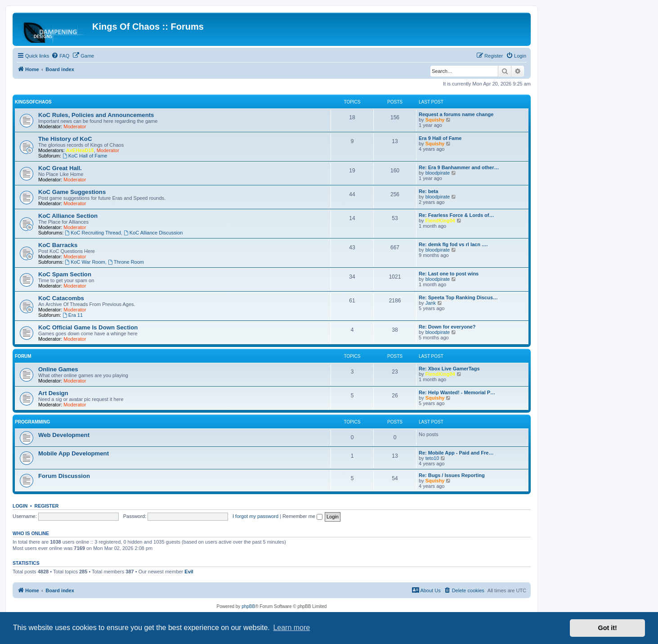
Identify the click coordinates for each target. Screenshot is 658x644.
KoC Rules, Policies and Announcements (96, 115)
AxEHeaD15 (80, 150)
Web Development (64, 435)
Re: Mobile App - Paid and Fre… (456, 453)
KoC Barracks (58, 245)
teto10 (432, 458)
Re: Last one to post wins (449, 274)
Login (20, 506)
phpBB (248, 606)
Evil (189, 572)
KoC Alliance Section (68, 216)
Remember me (302, 516)
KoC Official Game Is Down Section (88, 327)
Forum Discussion (64, 476)
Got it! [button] (608, 628)
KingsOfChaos (33, 102)
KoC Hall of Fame (85, 156)
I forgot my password (255, 516)
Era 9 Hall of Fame (440, 138)
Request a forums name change (456, 114)
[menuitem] (60, 56)
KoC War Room (85, 262)
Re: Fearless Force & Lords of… (457, 215)
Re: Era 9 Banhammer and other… (459, 167)
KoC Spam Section (65, 274)
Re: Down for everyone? (447, 327)
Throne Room (126, 262)
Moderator (75, 126)
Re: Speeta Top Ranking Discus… (458, 297)
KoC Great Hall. (60, 168)
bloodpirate (438, 173)
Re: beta (428, 191)
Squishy (435, 120)
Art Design (53, 393)
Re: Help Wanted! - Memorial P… (457, 392)
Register (47, 506)
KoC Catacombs (61, 298)
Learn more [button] (291, 628)
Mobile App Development (74, 453)
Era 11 (73, 315)
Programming (32, 422)
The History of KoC (65, 139)
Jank (431, 303)
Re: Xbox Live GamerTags (449, 369)
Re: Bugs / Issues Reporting (452, 475)
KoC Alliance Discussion (153, 233)
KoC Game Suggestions (72, 192)
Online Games (58, 369)
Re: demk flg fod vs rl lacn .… (453, 244)
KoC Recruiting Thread (93, 233)
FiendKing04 (440, 221)
